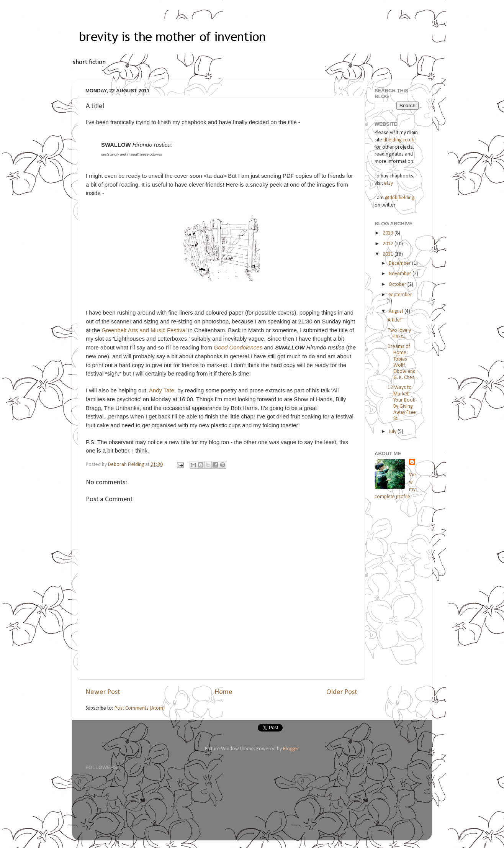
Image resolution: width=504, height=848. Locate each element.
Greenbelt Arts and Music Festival (144, 330)
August (397, 311)
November (401, 274)
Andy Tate (162, 390)
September (400, 295)
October (398, 285)
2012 (389, 244)
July (393, 432)
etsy (389, 183)
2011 (389, 254)
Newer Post (103, 692)
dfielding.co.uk (399, 140)
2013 (389, 233)
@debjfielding (399, 198)
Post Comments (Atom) (140, 708)
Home (223, 692)
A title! (394, 320)
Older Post (342, 692)
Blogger (291, 749)
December (400, 263)
